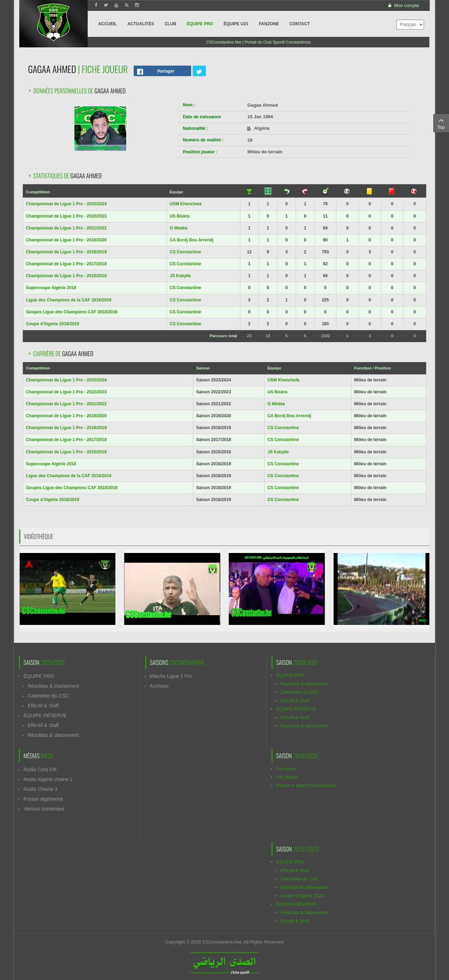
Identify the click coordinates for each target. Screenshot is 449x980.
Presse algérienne (43, 799)
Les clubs (286, 769)
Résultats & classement (53, 686)
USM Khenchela (186, 204)
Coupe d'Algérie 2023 (302, 896)
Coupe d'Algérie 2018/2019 (53, 324)
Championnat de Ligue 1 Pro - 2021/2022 (66, 228)
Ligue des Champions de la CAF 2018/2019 (69, 300)
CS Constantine (185, 252)
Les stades (287, 777)
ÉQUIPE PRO (39, 676)
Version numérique (44, 809)
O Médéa (179, 228)
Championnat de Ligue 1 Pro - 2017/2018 (66, 264)
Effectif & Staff (43, 706)
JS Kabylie (180, 276)
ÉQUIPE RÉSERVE (45, 715)
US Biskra (180, 216)
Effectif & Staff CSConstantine (306, 785)
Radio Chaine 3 (41, 789)
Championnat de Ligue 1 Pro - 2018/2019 (66, 252)
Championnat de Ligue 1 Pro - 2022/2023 (66, 216)
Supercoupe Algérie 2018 (51, 288)
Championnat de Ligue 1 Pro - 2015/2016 (66, 276)
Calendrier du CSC (48, 696)
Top (441, 123)
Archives (159, 686)
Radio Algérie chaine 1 (48, 779)
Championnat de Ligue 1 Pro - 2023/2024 (66, 204)
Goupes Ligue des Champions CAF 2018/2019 (72, 312)
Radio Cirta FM (40, 769)
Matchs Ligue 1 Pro (171, 676)
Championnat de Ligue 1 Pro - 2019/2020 (66, 240)
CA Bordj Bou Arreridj (192, 240)
